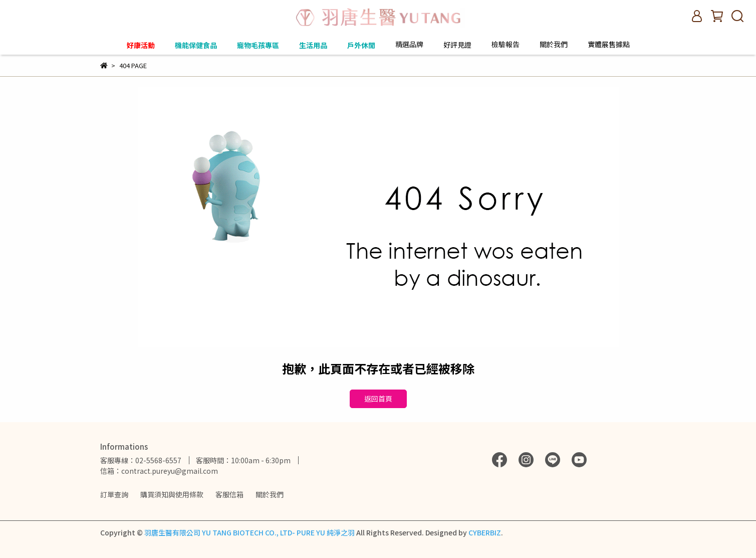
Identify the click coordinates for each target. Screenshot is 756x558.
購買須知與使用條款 (172, 494)
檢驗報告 (506, 44)
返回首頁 (378, 399)
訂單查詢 (114, 494)
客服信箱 (229, 494)
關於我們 (270, 494)
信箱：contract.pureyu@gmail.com (159, 471)
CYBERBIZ (485, 532)
